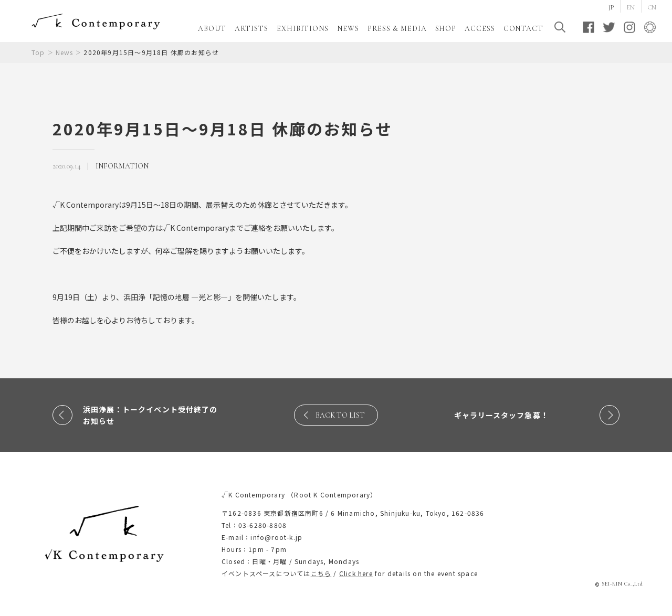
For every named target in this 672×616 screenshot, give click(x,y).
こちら (321, 573)
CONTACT (523, 29)
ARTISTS (251, 29)
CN (652, 7)
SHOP (446, 29)
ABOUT (212, 29)
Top (38, 52)
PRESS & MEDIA (397, 29)
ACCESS (480, 29)
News (65, 52)
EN (631, 7)
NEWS (348, 29)
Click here (356, 573)
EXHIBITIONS (303, 29)
